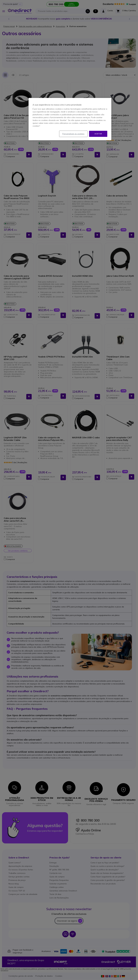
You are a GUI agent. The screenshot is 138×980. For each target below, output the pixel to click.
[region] (70, 119)
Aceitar (98, 134)
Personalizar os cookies (73, 134)
